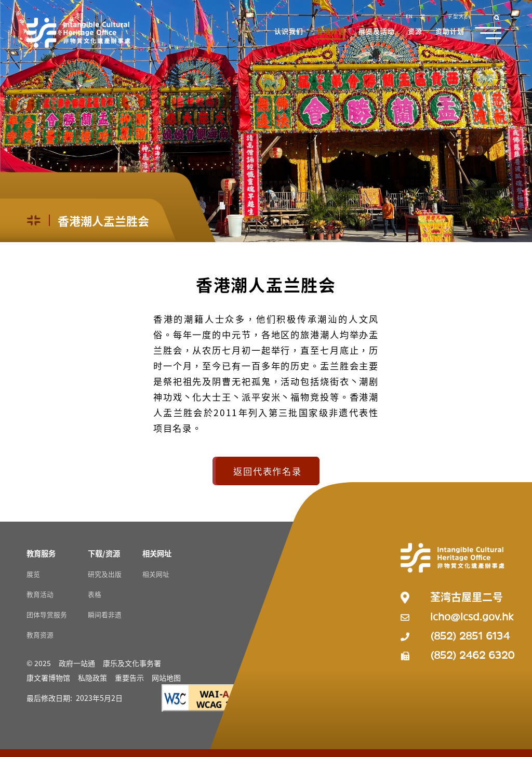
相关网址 (156, 574)
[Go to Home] (78, 33)
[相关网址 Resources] (157, 553)
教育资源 (40, 635)
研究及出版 (105, 574)
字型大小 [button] (459, 16)
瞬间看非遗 (105, 614)
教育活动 (40, 594)
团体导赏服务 (47, 614)
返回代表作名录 (267, 471)
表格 (95, 594)
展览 (33, 574)
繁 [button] (423, 16)
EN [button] (409, 16)
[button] (289, 32)
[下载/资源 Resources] (104, 553)
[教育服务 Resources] (41, 553)
